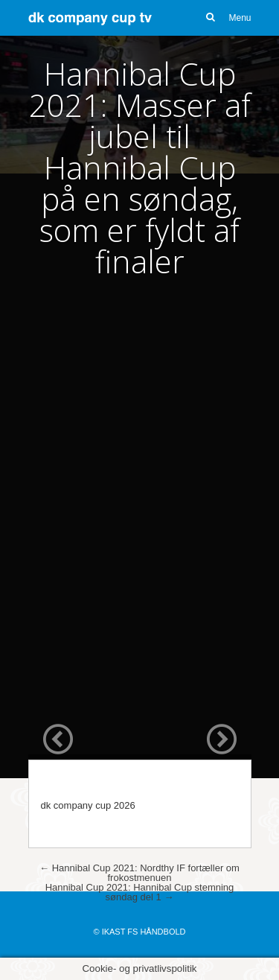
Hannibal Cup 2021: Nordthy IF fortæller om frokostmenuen (139, 873)
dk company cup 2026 (88, 805)
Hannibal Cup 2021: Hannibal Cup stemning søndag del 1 (140, 892)
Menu (240, 18)
